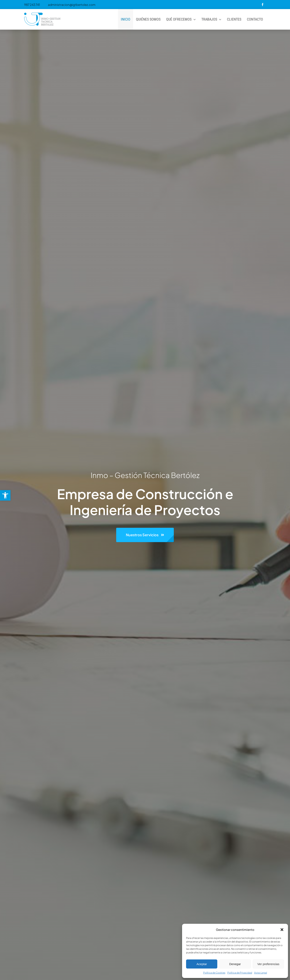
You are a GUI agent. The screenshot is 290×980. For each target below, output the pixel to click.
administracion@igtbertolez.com (72, 5)
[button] (5, 495)
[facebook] (263, 5)
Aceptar (202, 964)
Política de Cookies (214, 973)
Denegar (235, 964)
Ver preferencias (268, 964)
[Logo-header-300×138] (42, 13)
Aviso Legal (261, 973)
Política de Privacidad (240, 973)
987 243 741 (32, 5)
